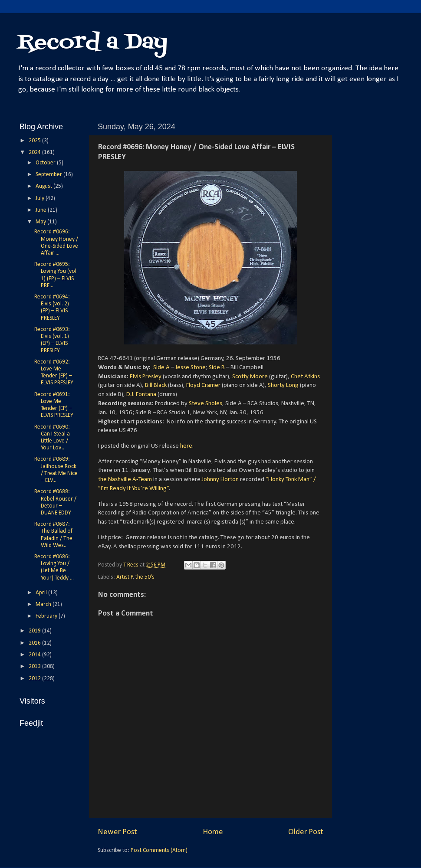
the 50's (145, 577)
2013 (35, 667)
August (44, 186)
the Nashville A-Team (125, 480)
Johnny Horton (220, 480)
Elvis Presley (146, 377)
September (49, 175)
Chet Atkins (305, 377)
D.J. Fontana (141, 395)
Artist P (125, 577)
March (44, 604)
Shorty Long (283, 385)
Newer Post (117, 832)
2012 (35, 679)
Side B (217, 368)
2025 (35, 141)
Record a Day (92, 43)
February (47, 616)
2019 (35, 631)
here (186, 446)
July (41, 198)
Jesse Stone (191, 368)
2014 (35, 655)
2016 (35, 643)
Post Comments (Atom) (159, 850)
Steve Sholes (206, 404)
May (41, 222)
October (46, 163)
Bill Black (156, 385)
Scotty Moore (250, 377)
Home (213, 832)
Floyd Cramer (203, 385)
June (42, 210)
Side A (161, 368)
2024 (35, 152)
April (42, 593)
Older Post (306, 832)
